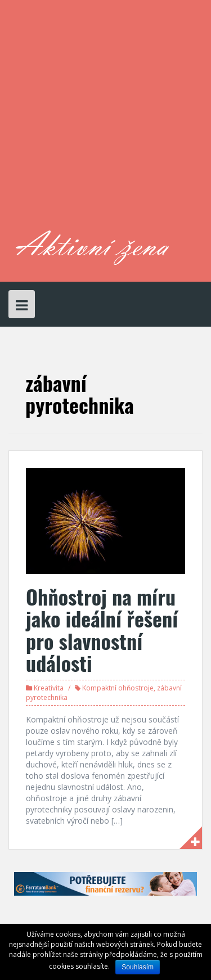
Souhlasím (138, 967)
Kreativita (49, 688)
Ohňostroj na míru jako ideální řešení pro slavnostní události (102, 630)
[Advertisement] (105, 119)
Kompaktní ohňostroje (118, 688)
